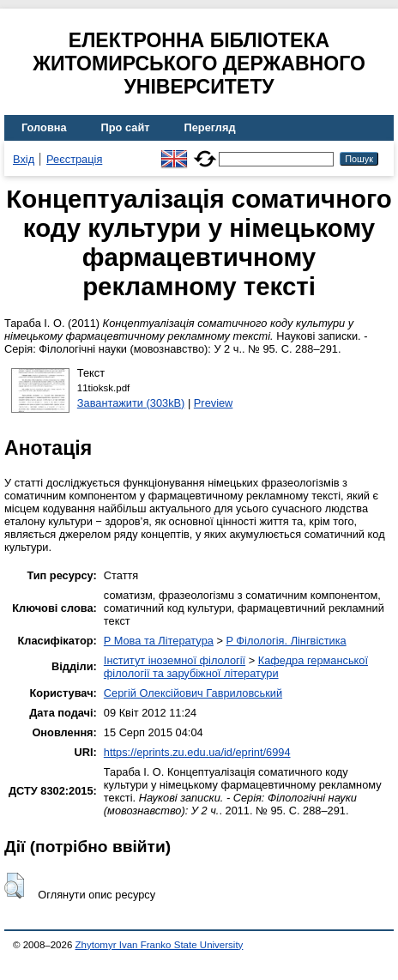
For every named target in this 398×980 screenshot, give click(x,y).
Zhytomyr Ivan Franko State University (160, 945)
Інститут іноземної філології (175, 660)
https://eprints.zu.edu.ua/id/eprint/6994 (197, 752)
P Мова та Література (159, 641)
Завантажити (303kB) (131, 403)
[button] (14, 886)
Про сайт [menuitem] (126, 127)
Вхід (24, 159)
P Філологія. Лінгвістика (286, 641)
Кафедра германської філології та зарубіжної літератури (236, 667)
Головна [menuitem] (44, 127)
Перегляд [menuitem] (210, 127)
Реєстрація (74, 159)
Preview (214, 403)
